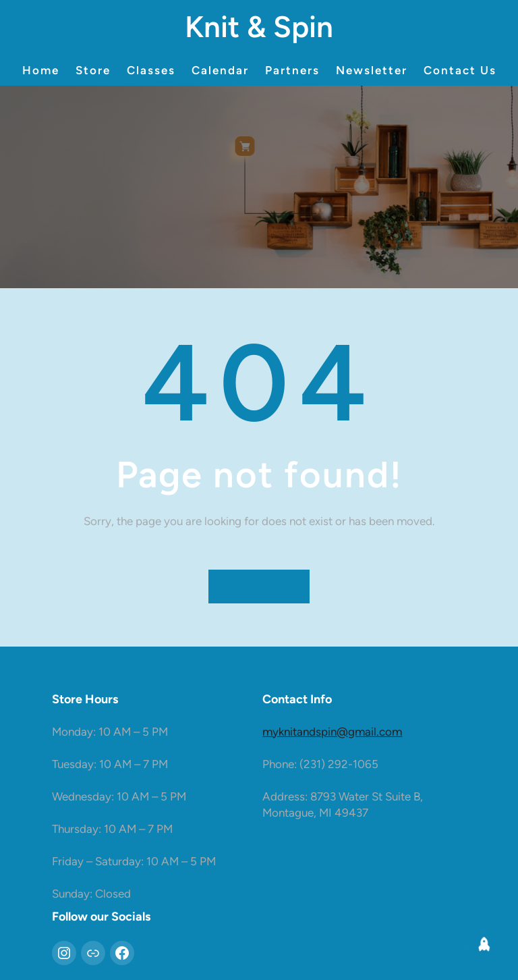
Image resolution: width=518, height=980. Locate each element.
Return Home (259, 587)
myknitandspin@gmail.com (332, 732)
